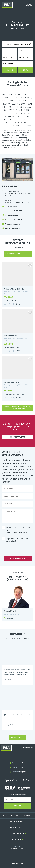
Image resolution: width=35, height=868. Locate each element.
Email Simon (10, 618)
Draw (25, 70)
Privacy (18, 859)
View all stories (18, 738)
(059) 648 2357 (13, 215)
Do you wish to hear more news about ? (17, 540)
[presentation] (16, 547)
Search (10, 70)
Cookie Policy (18, 853)
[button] (17, 64)
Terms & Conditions (17, 856)
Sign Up (17, 806)
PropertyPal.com (18, 864)
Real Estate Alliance (18, 849)
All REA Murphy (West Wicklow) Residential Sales (18, 408)
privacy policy (22, 532)
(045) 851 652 (13, 211)
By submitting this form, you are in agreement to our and (18, 530)
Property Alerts (18, 437)
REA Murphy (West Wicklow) (18, 44)
